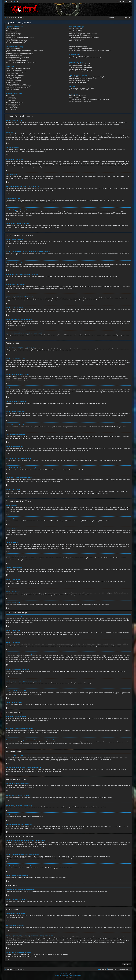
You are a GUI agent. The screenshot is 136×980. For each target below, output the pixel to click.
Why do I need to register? (13, 29)
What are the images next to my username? (18, 57)
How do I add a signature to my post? (16, 72)
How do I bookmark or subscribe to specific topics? (83, 79)
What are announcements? (13, 104)
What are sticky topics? (12, 106)
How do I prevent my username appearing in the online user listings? (25, 50)
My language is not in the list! (14, 55)
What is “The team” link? (76, 41)
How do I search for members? (78, 69)
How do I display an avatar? (13, 59)
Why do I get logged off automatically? (16, 41)
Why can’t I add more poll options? (15, 75)
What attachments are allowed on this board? (82, 88)
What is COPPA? (10, 30)
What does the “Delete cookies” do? (16, 42)
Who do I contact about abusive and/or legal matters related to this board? (90, 99)
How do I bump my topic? (13, 89)
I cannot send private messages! (78, 47)
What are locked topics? (12, 108)
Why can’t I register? (11, 32)
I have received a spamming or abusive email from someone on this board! (90, 50)
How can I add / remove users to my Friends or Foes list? (85, 58)
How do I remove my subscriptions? (79, 82)
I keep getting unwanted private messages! (81, 49)
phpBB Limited (56, 915)
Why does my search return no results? (80, 66)
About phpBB (10, 917)
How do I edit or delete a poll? (14, 77)
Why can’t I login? (11, 36)
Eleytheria (73, 974)
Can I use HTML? (11, 97)
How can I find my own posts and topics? (81, 71)
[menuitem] (16, 2)
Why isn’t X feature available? (78, 98)
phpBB (64, 288)
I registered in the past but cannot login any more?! (20, 37)
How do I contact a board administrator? (80, 101)
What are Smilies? (11, 99)
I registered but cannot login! (14, 34)
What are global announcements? (15, 102)
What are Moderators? (76, 30)
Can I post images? (11, 101)
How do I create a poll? (12, 74)
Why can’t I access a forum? (13, 79)
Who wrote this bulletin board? (78, 96)
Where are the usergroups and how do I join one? (83, 34)
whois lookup (10, 939)
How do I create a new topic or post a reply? (18, 68)
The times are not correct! (13, 52)
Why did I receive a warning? (14, 82)
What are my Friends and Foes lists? (80, 56)
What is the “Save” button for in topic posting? (18, 86)
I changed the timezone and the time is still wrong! (19, 54)
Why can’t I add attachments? (14, 81)
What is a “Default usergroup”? (78, 39)
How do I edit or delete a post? (14, 70)
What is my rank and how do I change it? (17, 61)
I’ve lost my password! (12, 39)
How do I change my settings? (14, 49)
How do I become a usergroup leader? (80, 36)
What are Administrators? (76, 29)
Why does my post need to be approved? (17, 88)
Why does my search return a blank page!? (81, 67)
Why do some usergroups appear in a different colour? (84, 37)
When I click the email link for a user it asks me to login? (21, 62)
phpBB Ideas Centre (87, 927)
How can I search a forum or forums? (80, 64)
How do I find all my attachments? (79, 90)
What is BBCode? (11, 95)
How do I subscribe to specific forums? (80, 80)
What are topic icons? (12, 109)
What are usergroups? (76, 32)
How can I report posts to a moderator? (16, 84)
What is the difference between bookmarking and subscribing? (87, 77)
